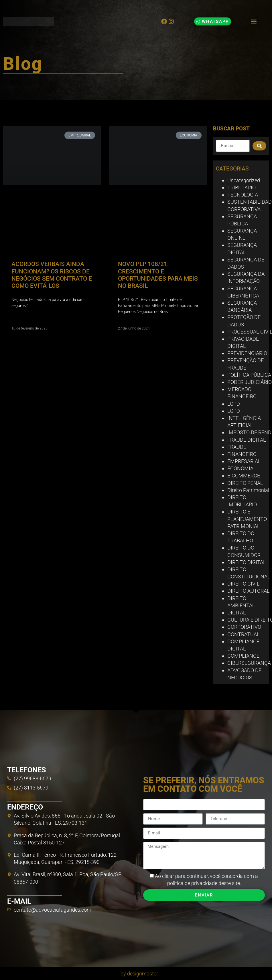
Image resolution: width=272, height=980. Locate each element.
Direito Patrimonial (248, 490)
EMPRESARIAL (244, 461)
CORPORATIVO (244, 627)
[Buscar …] (233, 146)
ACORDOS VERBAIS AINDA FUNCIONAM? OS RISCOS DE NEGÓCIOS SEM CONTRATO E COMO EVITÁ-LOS (52, 275)
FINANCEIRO (242, 454)
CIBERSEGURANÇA (249, 663)
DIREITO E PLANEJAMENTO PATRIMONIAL (247, 519)
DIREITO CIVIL (244, 584)
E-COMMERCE (244, 476)
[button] (254, 22)
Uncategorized (244, 180)
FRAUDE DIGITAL (247, 440)
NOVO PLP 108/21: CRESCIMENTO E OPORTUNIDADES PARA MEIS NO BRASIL (158, 275)
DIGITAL (237, 613)
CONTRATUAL (244, 634)
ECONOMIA (240, 468)
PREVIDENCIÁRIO (247, 353)
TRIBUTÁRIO (242, 188)
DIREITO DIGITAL (247, 562)
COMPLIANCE (243, 656)
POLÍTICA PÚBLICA (249, 375)
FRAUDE (237, 447)
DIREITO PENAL (245, 483)
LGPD (234, 404)
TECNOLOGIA (243, 195)
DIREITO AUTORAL (249, 591)
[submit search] (259, 146)
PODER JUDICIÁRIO (250, 382)
